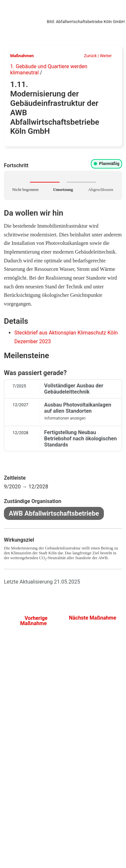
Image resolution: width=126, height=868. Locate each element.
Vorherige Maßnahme (34, 621)
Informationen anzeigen (67, 418)
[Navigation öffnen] (116, 9)
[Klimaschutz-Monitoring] (5, 9)
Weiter (108, 56)
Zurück (88, 56)
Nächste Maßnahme (93, 620)
